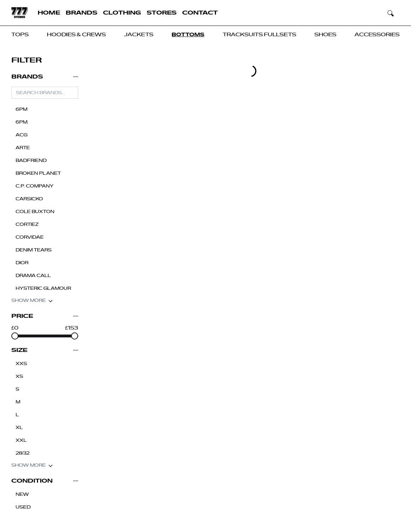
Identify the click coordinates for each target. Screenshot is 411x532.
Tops (20, 35)
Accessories (377, 35)
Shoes (325, 35)
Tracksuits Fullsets (259, 35)
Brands (82, 13)
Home (49, 13)
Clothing (122, 13)
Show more (32, 301)
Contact (200, 13)
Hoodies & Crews (76, 35)
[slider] (15, 336)
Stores (162, 13)
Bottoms (188, 35)
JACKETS (139, 35)
